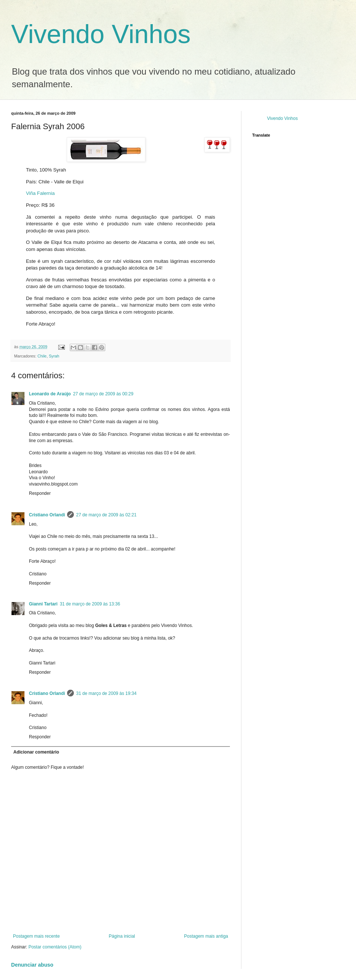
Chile (42, 356)
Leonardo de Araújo (50, 394)
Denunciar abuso (32, 965)
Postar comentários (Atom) (55, 947)
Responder (40, 493)
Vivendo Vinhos (101, 34)
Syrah (54, 356)
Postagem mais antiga (206, 936)
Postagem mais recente (36, 936)
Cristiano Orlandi (47, 515)
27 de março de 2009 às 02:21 (106, 515)
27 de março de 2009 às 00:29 (103, 394)
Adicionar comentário (36, 752)
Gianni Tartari (43, 604)
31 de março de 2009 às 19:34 (106, 693)
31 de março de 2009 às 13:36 (90, 604)
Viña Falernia (40, 193)
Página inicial (122, 936)
